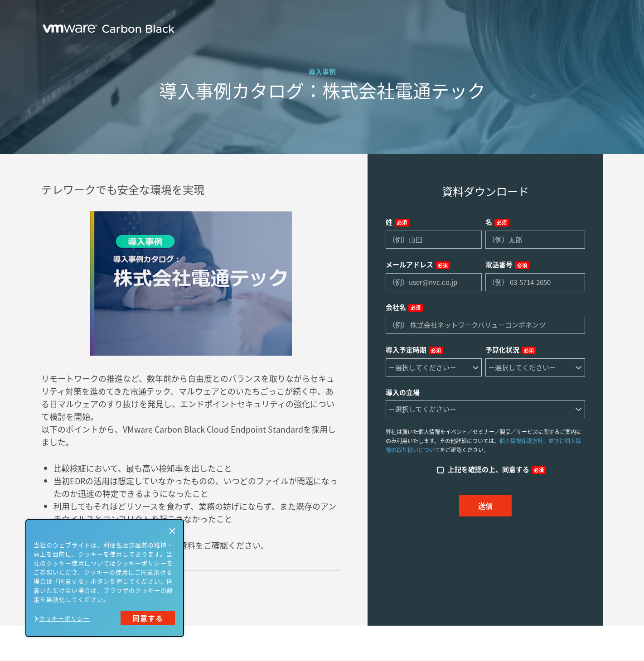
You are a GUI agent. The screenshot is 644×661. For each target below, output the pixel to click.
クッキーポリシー (64, 618)
